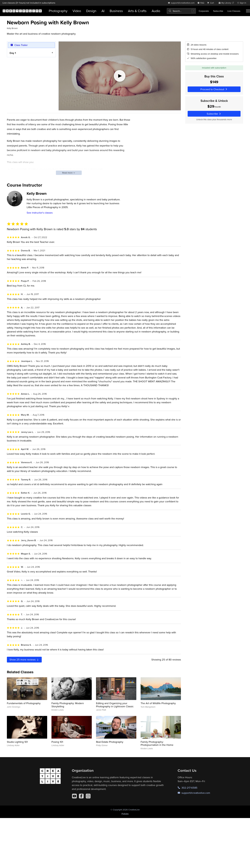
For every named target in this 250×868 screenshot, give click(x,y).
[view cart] (211, 3)
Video (77, 11)
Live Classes (234, 11)
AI (103, 11)
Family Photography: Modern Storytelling (68, 705)
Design (91, 11)
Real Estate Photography (110, 742)
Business (116, 11)
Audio (156, 11)
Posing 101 (57, 742)
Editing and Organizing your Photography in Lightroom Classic (115, 705)
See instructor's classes (40, 213)
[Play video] (120, 76)
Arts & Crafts (137, 11)
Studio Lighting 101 (17, 742)
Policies (125, 814)
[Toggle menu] (248, 11)
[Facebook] (81, 796)
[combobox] (181, 11)
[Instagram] (88, 796)
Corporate (204, 11)
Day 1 (13, 53)
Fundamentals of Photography (24, 703)
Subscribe (218, 11)
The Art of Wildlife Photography (158, 703)
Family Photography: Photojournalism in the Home (157, 743)
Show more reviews (24, 660)
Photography (58, 11)
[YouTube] (74, 796)
